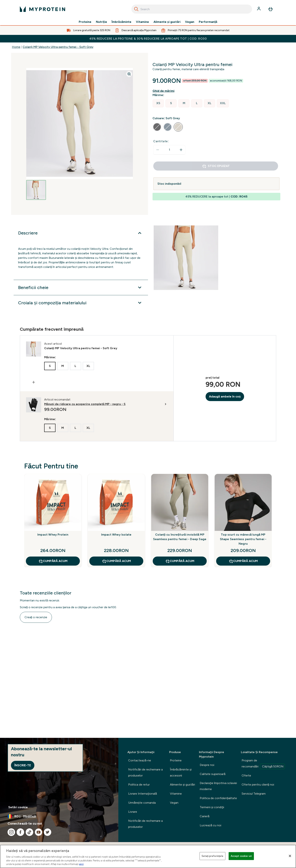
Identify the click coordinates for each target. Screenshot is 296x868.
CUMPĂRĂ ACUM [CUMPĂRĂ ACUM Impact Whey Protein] (53, 561)
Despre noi (207, 765)
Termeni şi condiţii (212, 807)
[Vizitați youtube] (39, 832)
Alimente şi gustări (167, 22)
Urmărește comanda (142, 803)
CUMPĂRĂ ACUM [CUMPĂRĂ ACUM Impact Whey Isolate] (116, 561)
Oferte (246, 775)
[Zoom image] (129, 74)
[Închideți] (290, 856)
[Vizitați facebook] (20, 832)
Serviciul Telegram (254, 794)
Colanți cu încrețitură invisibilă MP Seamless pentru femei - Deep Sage (180, 537)
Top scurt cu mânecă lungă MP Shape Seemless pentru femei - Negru (243, 539)
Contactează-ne (140, 760)
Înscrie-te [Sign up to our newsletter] (23, 765)
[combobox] (192, 9)
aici (81, 864)
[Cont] (259, 9)
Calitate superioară (213, 774)
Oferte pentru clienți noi (258, 785)
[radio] (158, 103)
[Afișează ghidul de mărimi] (164, 91)
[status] (169, 150)
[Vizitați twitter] (48, 832)
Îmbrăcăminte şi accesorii (181, 772)
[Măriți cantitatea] (181, 150)
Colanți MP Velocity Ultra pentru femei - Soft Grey (58, 47)
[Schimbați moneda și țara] (59, 816)
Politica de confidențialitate (218, 798)
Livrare (133, 812)
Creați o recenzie (36, 617)
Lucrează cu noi (210, 825)
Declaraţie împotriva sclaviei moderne (218, 786)
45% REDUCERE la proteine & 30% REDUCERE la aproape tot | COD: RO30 (148, 39)
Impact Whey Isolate (116, 535)
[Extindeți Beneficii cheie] (81, 288)
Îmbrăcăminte (122, 22)
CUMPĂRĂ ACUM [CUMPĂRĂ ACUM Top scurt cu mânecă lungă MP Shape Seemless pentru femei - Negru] (243, 561)
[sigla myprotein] (42, 9)
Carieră (205, 816)
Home (16, 47)
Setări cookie (18, 807)
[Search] (136, 9)
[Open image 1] (36, 190)
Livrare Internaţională (143, 794)
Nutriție (101, 22)
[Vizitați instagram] (11, 832)
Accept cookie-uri (241, 856)
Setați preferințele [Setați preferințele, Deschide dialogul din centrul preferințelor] (212, 856)
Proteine (85, 22)
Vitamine (142, 22)
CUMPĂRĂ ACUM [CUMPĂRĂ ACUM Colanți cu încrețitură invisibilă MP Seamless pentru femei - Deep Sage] (180, 561)
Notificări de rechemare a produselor (145, 772)
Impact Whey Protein (53, 535)
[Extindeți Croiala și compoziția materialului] (81, 303)
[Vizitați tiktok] (29, 832)
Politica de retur (139, 785)
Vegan (190, 22)
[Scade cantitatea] (158, 150)
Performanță (208, 22)
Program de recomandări (263, 764)
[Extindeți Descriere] (81, 233)
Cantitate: (161, 141)
